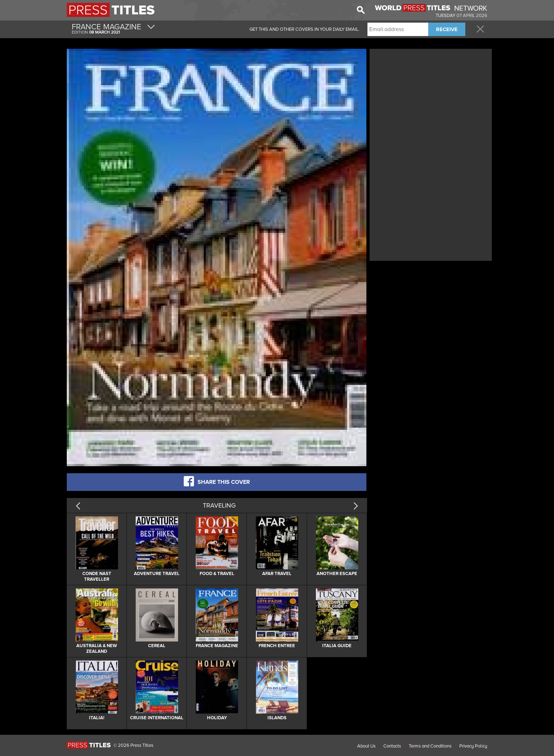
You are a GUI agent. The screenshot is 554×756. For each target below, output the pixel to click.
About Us (366, 746)
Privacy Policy (473, 746)
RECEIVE (447, 29)
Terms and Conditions (430, 746)
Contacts (392, 746)
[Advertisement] (431, 100)
